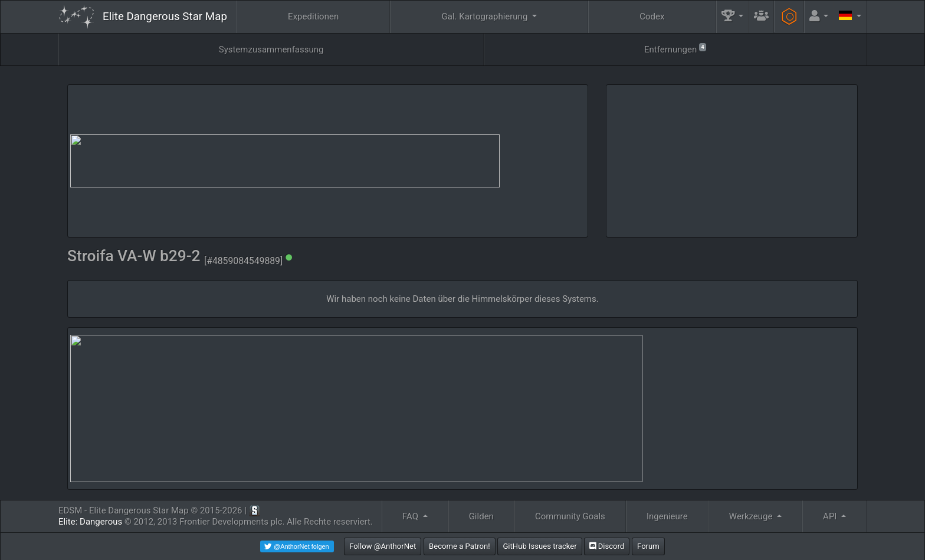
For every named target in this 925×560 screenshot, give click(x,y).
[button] (733, 17)
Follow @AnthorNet (383, 546)
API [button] (831, 516)
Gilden (481, 516)
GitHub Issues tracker (539, 546)
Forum (648, 546)
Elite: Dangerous (90, 522)
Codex (652, 17)
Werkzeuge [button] (752, 516)
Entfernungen (675, 49)
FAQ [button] (411, 516)
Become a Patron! (460, 546)
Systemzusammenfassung (271, 50)
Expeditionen (313, 17)
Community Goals (570, 516)
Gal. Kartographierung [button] (486, 17)
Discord (607, 546)
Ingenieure (667, 516)
